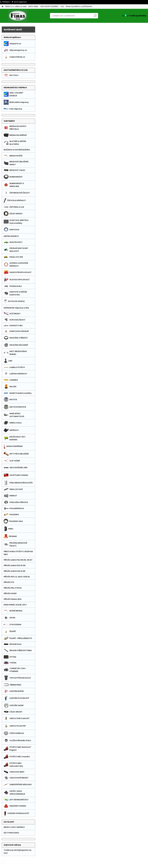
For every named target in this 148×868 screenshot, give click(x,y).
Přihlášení (6, 2)
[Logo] (18, 16)
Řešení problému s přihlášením (79, 6)
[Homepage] (3, 7)
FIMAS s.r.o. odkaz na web (16, 6)
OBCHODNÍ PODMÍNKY (49, 6)
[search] (95, 16)
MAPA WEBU (33, 6)
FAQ (62, 6)
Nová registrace (20, 2)
